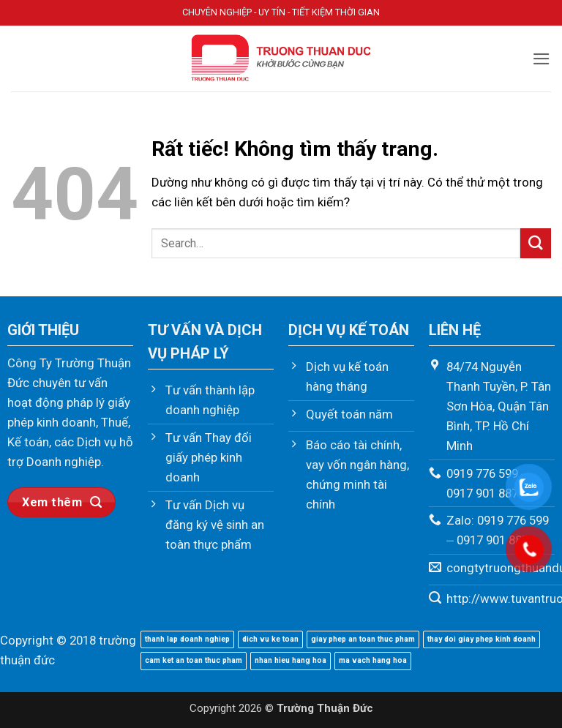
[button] (542, 59)
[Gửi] (536, 243)
